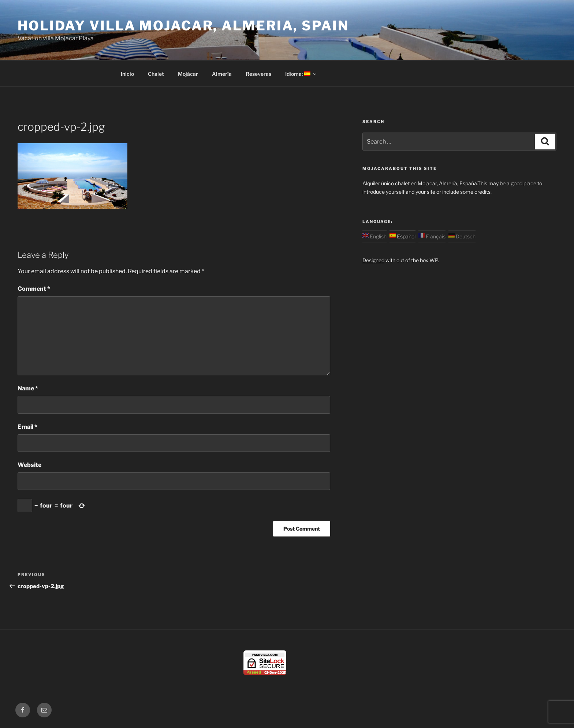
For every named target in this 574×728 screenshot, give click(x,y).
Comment (34, 289)
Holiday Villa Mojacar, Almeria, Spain (183, 26)
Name (28, 388)
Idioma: (301, 74)
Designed (373, 260)
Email (27, 427)
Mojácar (188, 74)
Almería (222, 74)
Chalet (156, 74)
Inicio (127, 74)
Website (29, 465)
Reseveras (258, 74)
